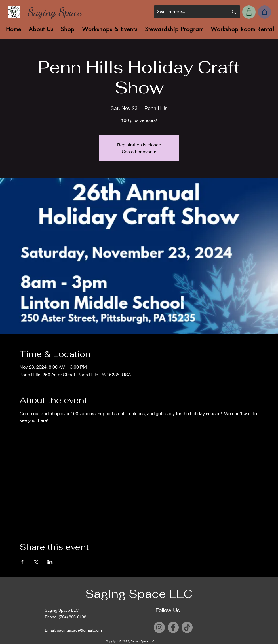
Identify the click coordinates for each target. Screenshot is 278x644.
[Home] (265, 12)
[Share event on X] (36, 562)
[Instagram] (159, 627)
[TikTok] (187, 627)
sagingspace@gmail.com (79, 630)
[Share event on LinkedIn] (50, 562)
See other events (139, 151)
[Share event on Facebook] (22, 562)
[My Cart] (249, 12)
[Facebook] (173, 627)
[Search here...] (189, 12)
